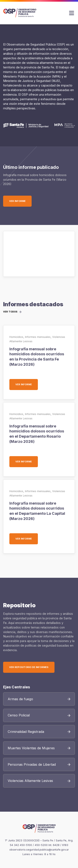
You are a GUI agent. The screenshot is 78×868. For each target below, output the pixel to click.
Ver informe (20, 201)
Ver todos (10, 312)
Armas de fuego (20, 699)
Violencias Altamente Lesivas (30, 781)
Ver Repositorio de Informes (29, 667)
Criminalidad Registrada (26, 732)
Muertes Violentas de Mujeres (31, 748)
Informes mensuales (38, 337)
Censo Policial (19, 715)
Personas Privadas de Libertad (32, 764)
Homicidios (16, 337)
